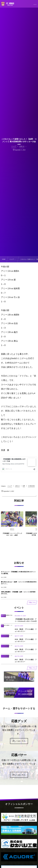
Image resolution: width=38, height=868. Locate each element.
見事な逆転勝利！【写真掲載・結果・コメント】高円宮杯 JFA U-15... (18, 593)
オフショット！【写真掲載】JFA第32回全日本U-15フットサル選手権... (18, 573)
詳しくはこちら (19, 741)
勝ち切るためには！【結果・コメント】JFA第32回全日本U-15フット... (19, 583)
